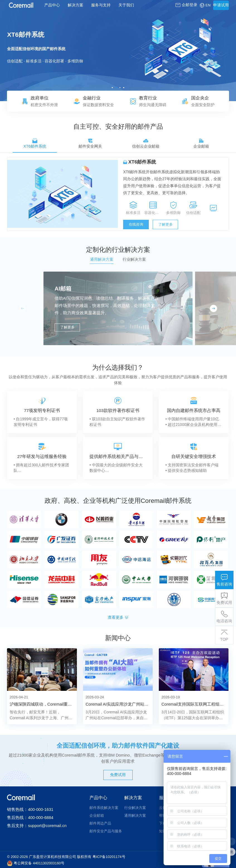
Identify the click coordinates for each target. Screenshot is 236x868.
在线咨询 (136, 224)
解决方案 (76, 5)
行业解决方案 (135, 808)
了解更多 (166, 224)
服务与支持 (101, 5)
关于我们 (126, 5)
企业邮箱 (97, 815)
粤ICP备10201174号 (109, 857)
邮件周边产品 (100, 823)
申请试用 (221, 5)
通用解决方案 (135, 815)
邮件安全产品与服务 (106, 831)
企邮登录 (186, 5)
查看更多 (118, 617)
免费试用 (118, 775)
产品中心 (52, 5)
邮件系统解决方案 (104, 808)
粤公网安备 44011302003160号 (39, 863)
